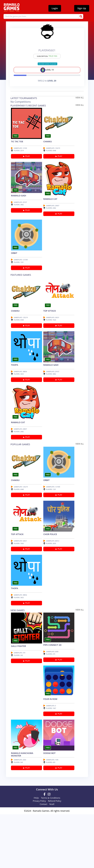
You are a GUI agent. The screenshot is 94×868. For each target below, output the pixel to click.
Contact (44, 858)
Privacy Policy (39, 855)
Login (55, 8)
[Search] (45, 17)
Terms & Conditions (51, 852)
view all (80, 99)
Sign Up (82, 8)
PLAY (28, 162)
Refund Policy (55, 855)
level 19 (47, 71)
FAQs (36, 852)
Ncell (52, 858)
